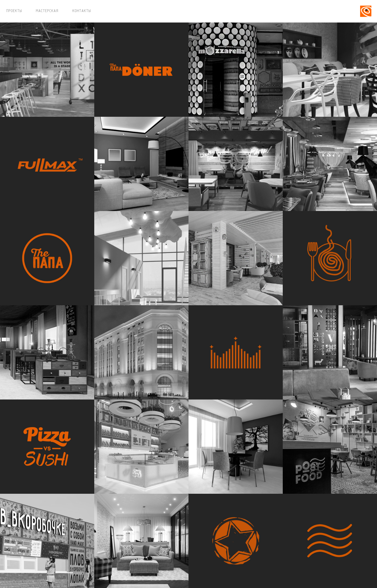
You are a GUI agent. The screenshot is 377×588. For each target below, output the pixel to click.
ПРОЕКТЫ (14, 11)
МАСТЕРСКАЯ (47, 11)
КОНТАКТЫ (82, 11)
